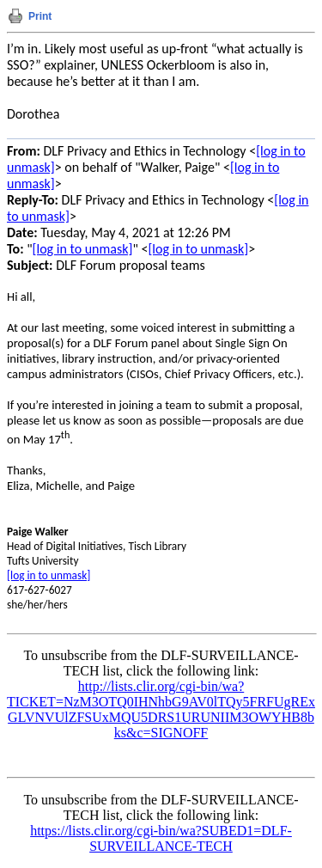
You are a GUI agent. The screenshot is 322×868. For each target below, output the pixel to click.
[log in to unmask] (83, 249)
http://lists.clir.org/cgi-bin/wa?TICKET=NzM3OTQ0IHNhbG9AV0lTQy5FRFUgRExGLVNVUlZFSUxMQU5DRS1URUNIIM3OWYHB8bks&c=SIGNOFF (161, 709)
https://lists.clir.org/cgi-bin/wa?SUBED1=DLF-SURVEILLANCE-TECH (161, 838)
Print (40, 16)
